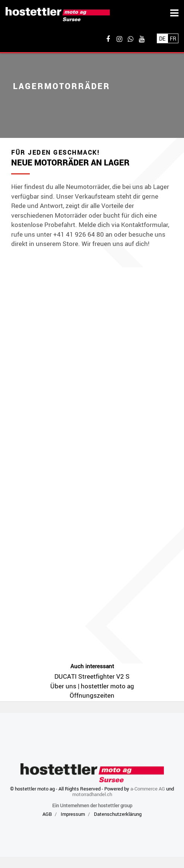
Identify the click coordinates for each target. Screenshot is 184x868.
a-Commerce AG (148, 789)
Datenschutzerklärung (118, 814)
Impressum (73, 814)
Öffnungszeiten (92, 695)
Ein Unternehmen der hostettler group (92, 805)
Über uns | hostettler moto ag (92, 686)
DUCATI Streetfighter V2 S (92, 676)
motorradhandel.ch (92, 794)
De (162, 39)
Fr (173, 39)
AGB (47, 814)
